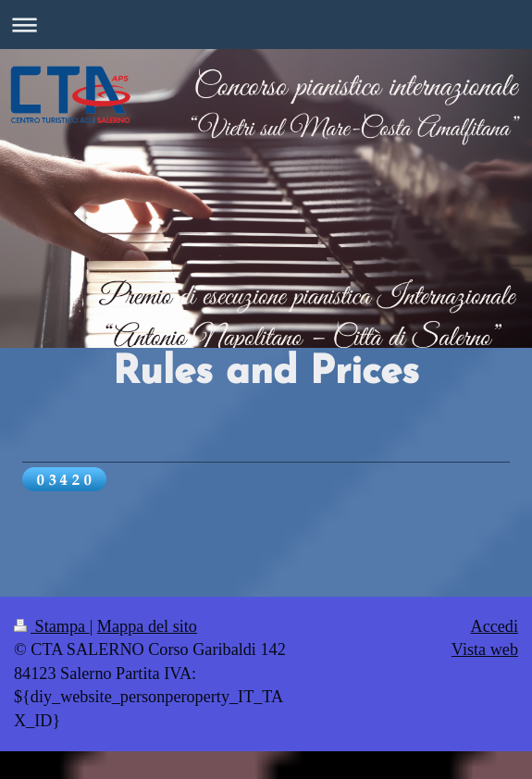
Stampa (52, 626)
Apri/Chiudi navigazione (266, 25)
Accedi (495, 626)
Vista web (485, 649)
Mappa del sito (147, 626)
